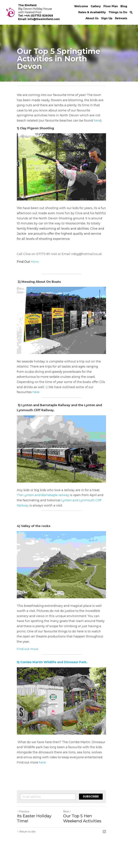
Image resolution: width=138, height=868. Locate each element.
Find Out (24, 263)
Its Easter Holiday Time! (40, 832)
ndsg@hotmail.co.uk (86, 255)
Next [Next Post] (75, 828)
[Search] (131, 12)
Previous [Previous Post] (23, 828)
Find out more (27, 659)
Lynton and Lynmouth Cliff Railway (58, 514)
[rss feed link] (119, 848)
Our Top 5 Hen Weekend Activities (95, 835)
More (35, 263)
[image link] (69, 168)
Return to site (26, 848)
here (103, 115)
